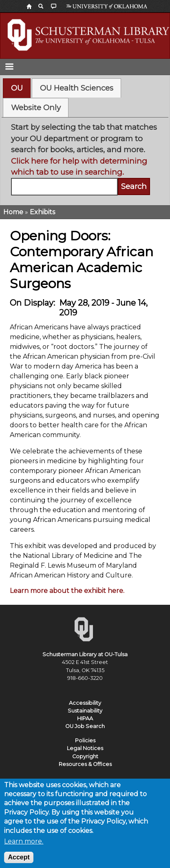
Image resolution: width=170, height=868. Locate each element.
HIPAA (85, 718)
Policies (85, 740)
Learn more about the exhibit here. (67, 591)
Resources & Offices (85, 764)
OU (17, 88)
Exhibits (42, 212)
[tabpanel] (85, 159)
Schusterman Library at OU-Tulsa (85, 654)
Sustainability (85, 711)
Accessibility (85, 703)
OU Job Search (85, 726)
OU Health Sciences (77, 88)
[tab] (17, 88)
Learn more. (24, 847)
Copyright (85, 756)
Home (13, 212)
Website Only (36, 108)
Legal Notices (85, 748)
